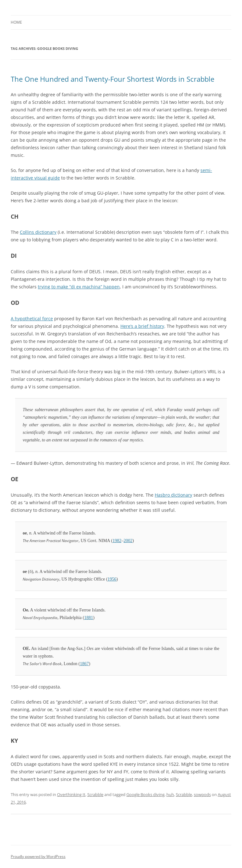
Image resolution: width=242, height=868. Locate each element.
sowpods (202, 794)
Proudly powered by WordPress (38, 856)
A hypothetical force (32, 319)
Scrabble (95, 794)
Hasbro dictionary (173, 495)
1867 (84, 664)
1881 (89, 618)
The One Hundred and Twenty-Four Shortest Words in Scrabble (112, 79)
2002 (128, 541)
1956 (112, 579)
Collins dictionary (38, 232)
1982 (117, 541)
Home (16, 22)
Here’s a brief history (142, 326)
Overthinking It (71, 794)
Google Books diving (145, 794)
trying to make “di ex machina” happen (79, 287)
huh (170, 794)
